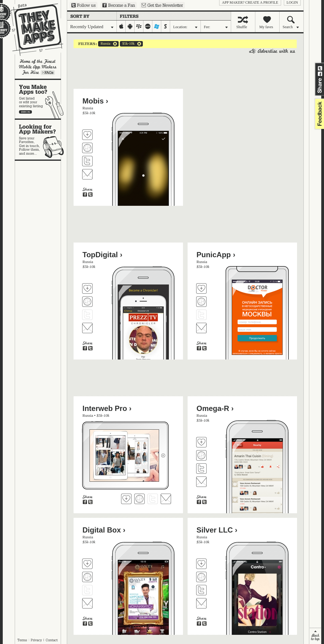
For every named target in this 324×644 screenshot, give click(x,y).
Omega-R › (215, 408)
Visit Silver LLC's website (201, 577)
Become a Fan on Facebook (119, 5)
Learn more (48, 73)
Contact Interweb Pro (166, 499)
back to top (315, 636)
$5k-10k (127, 44)
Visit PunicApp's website (201, 302)
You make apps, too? (41, 99)
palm (148, 26)
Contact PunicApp (201, 328)
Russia (104, 44)
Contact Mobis (87, 174)
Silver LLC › (217, 530)
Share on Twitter (320, 68)
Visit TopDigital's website (87, 302)
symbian (166, 26)
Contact (52, 640)
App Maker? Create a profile (250, 2)
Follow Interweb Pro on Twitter (153, 499)
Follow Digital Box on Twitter (87, 590)
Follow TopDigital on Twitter (87, 315)
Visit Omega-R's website (201, 455)
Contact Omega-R (201, 482)
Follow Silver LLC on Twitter (201, 590)
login (292, 2)
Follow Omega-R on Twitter (201, 469)
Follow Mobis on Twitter (87, 161)
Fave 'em (87, 135)
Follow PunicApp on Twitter (201, 315)
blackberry (139, 26)
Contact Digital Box (87, 603)
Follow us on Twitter (84, 5)
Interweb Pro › (107, 408)
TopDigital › (102, 255)
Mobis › (95, 101)
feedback (319, 114)
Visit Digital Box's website (87, 577)
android (130, 26)
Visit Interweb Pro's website (139, 499)
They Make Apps (33, 30)
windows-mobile (157, 26)
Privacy (36, 640)
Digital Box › (104, 530)
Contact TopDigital (87, 328)
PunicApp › (216, 255)
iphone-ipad (121, 26)
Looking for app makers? (41, 140)
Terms (22, 640)
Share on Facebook (320, 74)
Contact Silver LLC (201, 603)
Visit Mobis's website (87, 148)
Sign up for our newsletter (162, 5)
